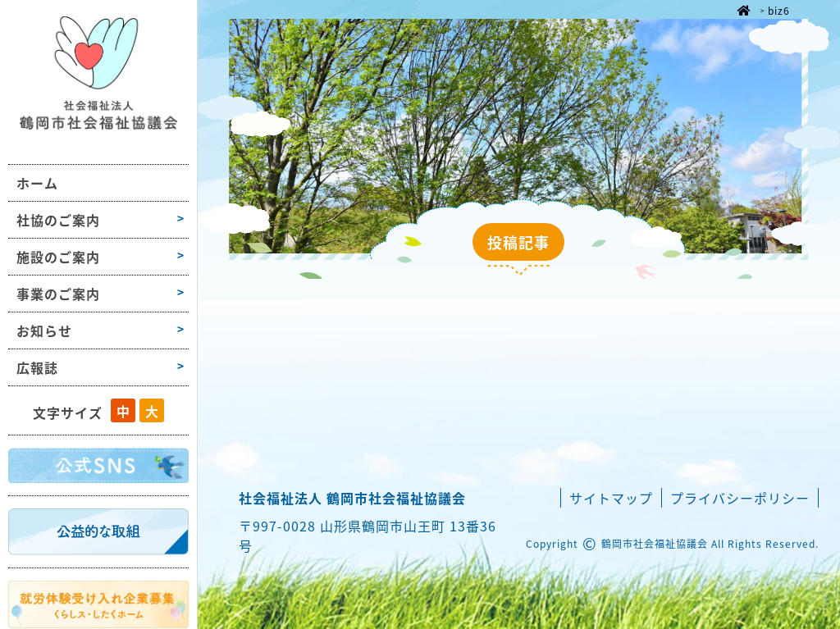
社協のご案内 (58, 220)
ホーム (37, 183)
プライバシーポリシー (740, 498)
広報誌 (37, 367)
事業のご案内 (58, 294)
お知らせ (44, 330)
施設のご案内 (58, 257)
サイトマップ (611, 498)
